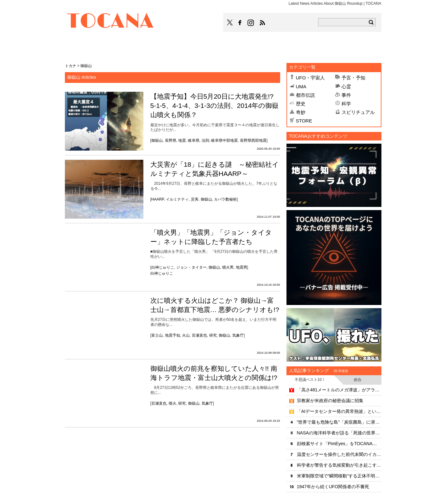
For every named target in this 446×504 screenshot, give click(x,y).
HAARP (158, 199)
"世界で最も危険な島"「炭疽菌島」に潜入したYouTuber (339, 422)
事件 (346, 95)
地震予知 (173, 335)
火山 (186, 335)
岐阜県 (194, 140)
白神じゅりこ (163, 267)
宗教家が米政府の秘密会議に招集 (330, 401)
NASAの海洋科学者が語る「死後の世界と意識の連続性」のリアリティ (339, 433)
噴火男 (228, 267)
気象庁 (238, 335)
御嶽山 (157, 140)
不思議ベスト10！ (310, 380)
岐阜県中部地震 (224, 140)
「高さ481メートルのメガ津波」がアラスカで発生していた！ (339, 390)
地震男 (242, 267)
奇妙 (301, 112)
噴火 (173, 403)
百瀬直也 (199, 335)
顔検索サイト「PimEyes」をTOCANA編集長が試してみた (339, 444)
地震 (182, 140)
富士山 (157, 335)
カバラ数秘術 (225, 199)
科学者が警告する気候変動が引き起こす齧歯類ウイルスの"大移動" (339, 465)
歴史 (301, 104)
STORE (304, 121)
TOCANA (110, 22)
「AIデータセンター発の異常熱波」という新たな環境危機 (339, 411)
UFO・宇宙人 (311, 78)
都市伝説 (305, 95)
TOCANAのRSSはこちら (262, 23)
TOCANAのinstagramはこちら (251, 23)
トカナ (71, 66)
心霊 (346, 87)
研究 (213, 335)
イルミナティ (177, 199)
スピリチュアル (358, 112)
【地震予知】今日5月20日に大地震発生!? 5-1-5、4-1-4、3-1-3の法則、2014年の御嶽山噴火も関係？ (215, 106)
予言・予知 (353, 78)
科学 (346, 104)
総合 (358, 380)
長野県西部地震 (253, 140)
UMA (301, 87)
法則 (205, 140)
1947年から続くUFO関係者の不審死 (333, 487)
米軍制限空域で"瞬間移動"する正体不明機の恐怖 (339, 476)
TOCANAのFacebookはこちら (240, 23)
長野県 (171, 140)
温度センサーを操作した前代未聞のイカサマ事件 (339, 454)
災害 (195, 199)
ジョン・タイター (192, 267)
